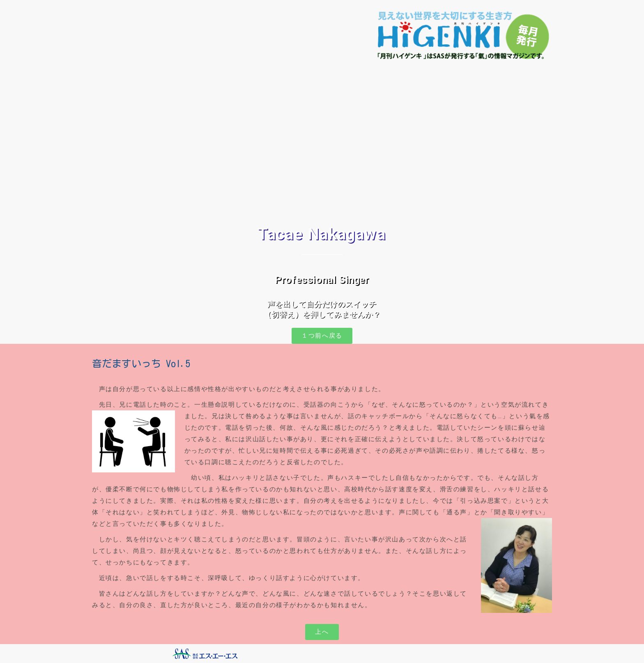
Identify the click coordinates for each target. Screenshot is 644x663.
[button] (322, 336)
